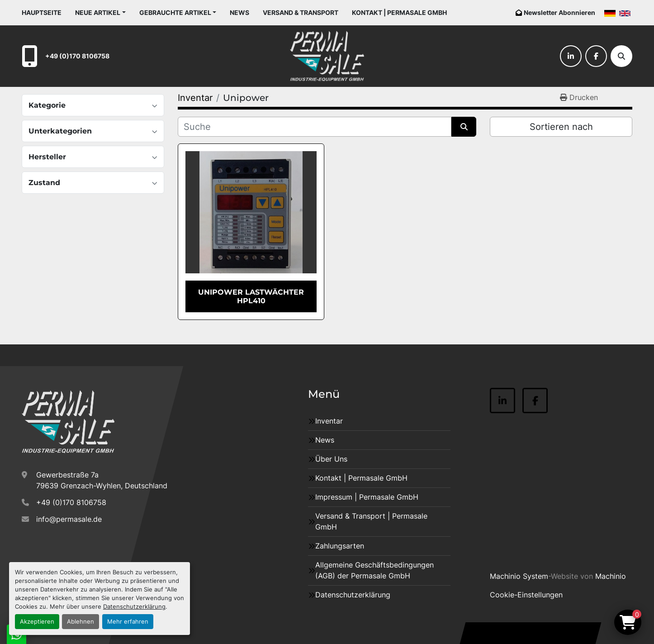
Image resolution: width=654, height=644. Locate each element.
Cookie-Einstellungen (526, 595)
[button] (100, 12)
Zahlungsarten (340, 546)
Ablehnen (81, 622)
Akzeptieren (37, 622)
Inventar (329, 421)
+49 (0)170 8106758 (77, 56)
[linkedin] (571, 56)
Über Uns (331, 459)
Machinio (611, 576)
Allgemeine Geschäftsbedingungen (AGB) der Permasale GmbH (374, 570)
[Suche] (621, 56)
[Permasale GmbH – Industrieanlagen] (68, 422)
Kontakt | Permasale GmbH (399, 12)
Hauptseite (42, 12)
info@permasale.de (69, 519)
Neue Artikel (98, 12)
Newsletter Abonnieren (559, 12)
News (239, 12)
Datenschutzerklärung (134, 607)
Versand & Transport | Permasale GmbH (371, 521)
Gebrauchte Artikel (175, 12)
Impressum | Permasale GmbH (367, 497)
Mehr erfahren (128, 622)
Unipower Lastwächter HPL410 (251, 296)
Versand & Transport (301, 12)
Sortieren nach (561, 127)
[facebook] (596, 56)
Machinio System (519, 576)
